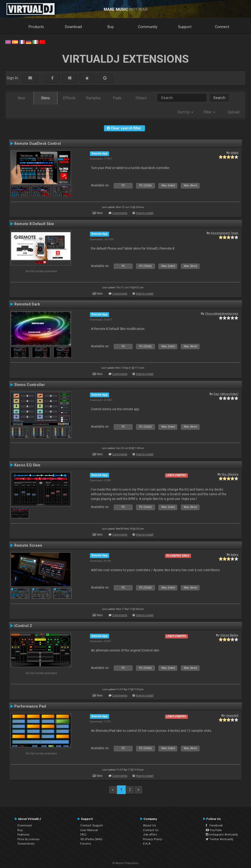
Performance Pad (30, 706)
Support (185, 27)
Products (36, 27)
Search (219, 98)
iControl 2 (23, 626)
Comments (120, 213)
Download (73, 27)
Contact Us (151, 830)
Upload (233, 112)
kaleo (235, 554)
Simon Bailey (229, 635)
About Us (149, 825)
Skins (45, 98)
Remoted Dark (27, 304)
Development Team (224, 233)
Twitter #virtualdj (219, 839)
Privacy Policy (153, 839)
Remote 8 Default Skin (34, 224)
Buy (111, 27)
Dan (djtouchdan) (226, 394)
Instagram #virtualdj (222, 834)
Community (148, 27)
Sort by (185, 112)
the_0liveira (230, 474)
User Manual (89, 830)
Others (141, 98)
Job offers (150, 834)
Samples (93, 98)
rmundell (232, 715)
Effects (69, 98)
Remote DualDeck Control (38, 143)
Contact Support (92, 825)
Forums (86, 844)
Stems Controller (30, 385)
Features (23, 834)
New (22, 98)
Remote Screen (28, 545)
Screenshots (26, 844)
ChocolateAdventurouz (222, 314)
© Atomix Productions (126, 863)
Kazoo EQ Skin (27, 465)
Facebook (214, 825)
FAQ (83, 834)
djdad (234, 153)
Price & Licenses (28, 839)
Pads (117, 98)
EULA (147, 844)
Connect (222, 27)
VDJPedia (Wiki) (91, 839)
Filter (210, 112)
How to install (145, 213)
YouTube (214, 830)
